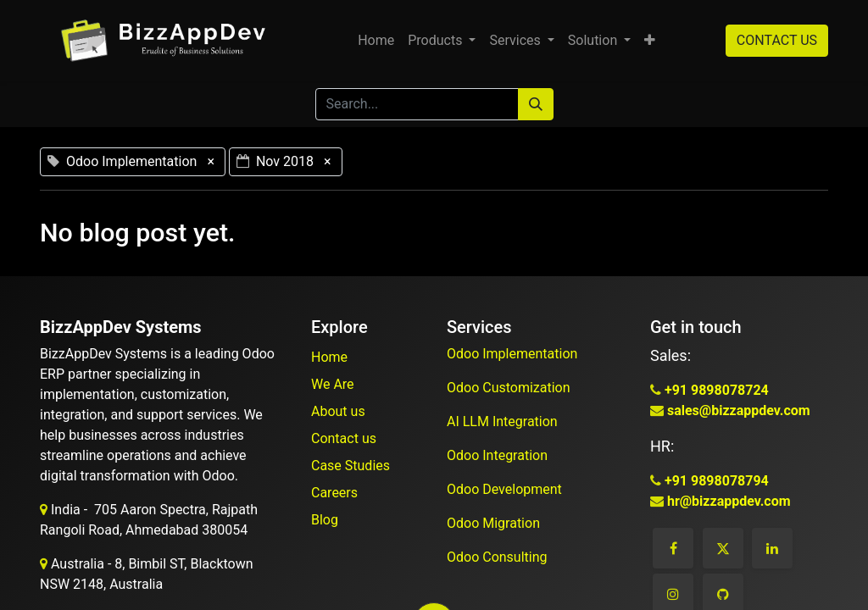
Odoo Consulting (499, 557)
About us (338, 411)
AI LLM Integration (502, 421)
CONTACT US (777, 40)
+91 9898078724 (715, 390)
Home (329, 357)
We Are (333, 384)
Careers (334, 493)
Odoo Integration (499, 455)
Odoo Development (506, 489)
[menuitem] (376, 41)
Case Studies (351, 466)
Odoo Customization (510, 388)
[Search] (536, 104)
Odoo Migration (493, 523)
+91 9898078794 (715, 481)
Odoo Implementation (514, 354)
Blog (325, 520)
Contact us (344, 438)
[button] (650, 41)
